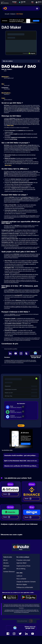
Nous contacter (21, 579)
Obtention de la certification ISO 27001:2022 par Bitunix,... (21, 466)
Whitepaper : (5, 77)
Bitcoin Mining (21, 569)
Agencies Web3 (21, 563)
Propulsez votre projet (23, 560)
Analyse (13, 14)
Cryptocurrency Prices (23, 566)
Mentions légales (22, 584)
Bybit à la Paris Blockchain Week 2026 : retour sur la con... (21, 461)
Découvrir (7, 494)
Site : (3, 84)
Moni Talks (10, 126)
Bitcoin (6, 560)
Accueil (7, 14)
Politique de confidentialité (25, 587)
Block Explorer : (6, 93)
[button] (39, 61)
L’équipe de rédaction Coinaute (26, 582)
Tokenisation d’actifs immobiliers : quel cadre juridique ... (20, 455)
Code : (3, 98)
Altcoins (6, 563)
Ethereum (6, 566)
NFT (5, 569)
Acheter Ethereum (9, 572)
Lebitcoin (19, 576)
